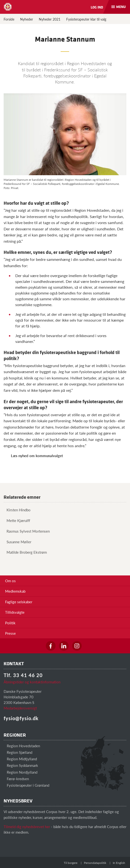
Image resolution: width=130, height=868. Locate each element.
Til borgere (71, 863)
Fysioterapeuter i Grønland (26, 785)
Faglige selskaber (19, 602)
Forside (9, 19)
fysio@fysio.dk (21, 718)
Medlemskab (15, 591)
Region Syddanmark (21, 765)
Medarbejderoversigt (20, 708)
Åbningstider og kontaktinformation (32, 682)
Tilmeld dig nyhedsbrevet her (27, 826)
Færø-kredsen (16, 779)
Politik (10, 623)
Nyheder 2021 (50, 19)
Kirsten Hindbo (17, 510)
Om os (10, 581)
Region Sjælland (18, 752)
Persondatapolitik (95, 863)
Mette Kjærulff (17, 520)
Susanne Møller (17, 542)
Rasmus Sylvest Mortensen (27, 531)
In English (119, 863)
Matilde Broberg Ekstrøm (25, 552)
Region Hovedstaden (22, 746)
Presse (10, 633)
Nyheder (27, 19)
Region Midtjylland (20, 759)
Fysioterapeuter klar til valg (86, 19)
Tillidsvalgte (15, 612)
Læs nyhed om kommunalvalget (37, 456)
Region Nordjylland (20, 772)
